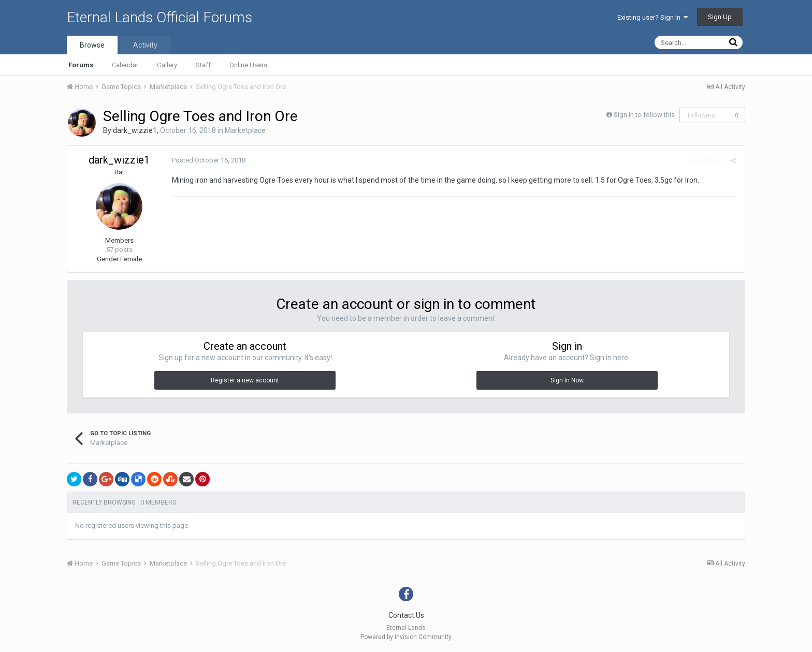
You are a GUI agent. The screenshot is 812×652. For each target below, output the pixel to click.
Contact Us (406, 615)
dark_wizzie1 (135, 130)
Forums (81, 65)
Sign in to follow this (644, 115)
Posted (208, 160)
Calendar (125, 65)
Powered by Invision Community (406, 637)
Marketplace (245, 130)
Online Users (248, 65)
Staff (203, 65)
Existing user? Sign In (653, 17)
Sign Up (720, 17)
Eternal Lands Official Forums (160, 17)
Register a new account (245, 380)
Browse (92, 45)
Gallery (167, 65)
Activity (145, 45)
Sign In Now (567, 380)
